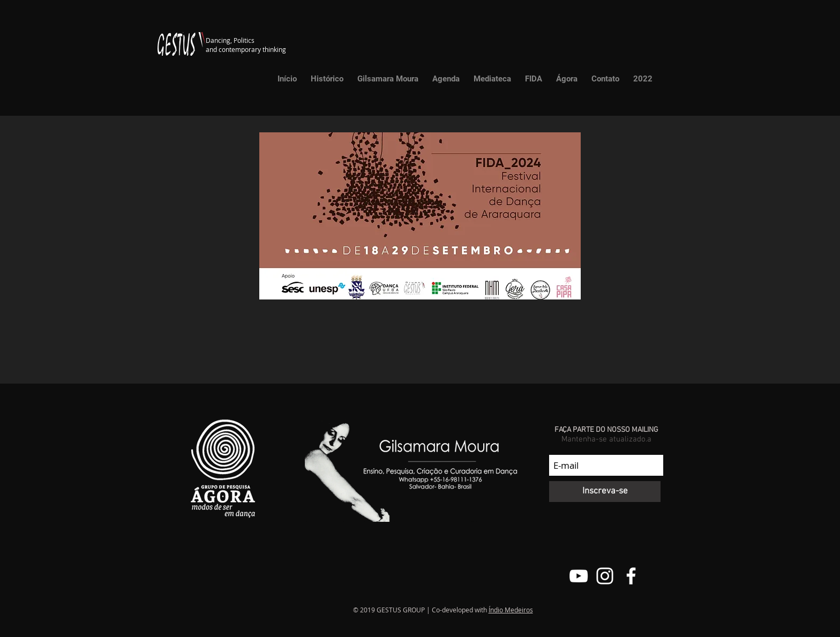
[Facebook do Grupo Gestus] (631, 576)
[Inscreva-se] (605, 492)
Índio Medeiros (511, 610)
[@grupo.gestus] (605, 576)
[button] (492, 79)
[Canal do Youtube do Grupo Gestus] (579, 576)
